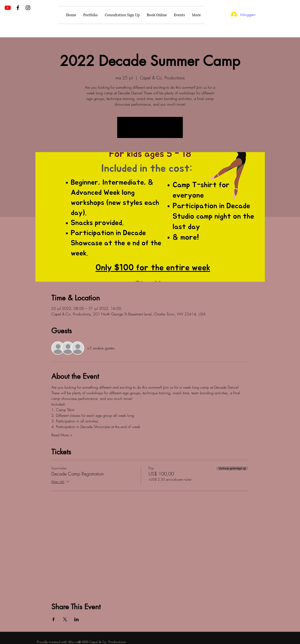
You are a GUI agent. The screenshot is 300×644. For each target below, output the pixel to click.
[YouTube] (8, 8)
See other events (150, 130)
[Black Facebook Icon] (18, 8)
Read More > (62, 435)
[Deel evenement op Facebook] (54, 619)
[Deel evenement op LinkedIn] (77, 619)
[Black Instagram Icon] (28, 8)
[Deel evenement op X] (65, 619)
